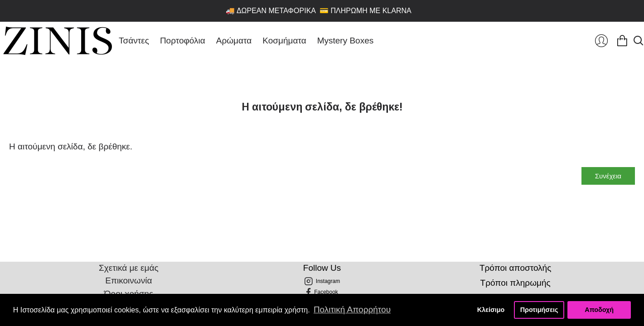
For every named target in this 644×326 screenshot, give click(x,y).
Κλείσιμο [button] (491, 310)
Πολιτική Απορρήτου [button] (352, 309)
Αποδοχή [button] (599, 310)
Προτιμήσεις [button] (539, 310)
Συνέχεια (608, 176)
